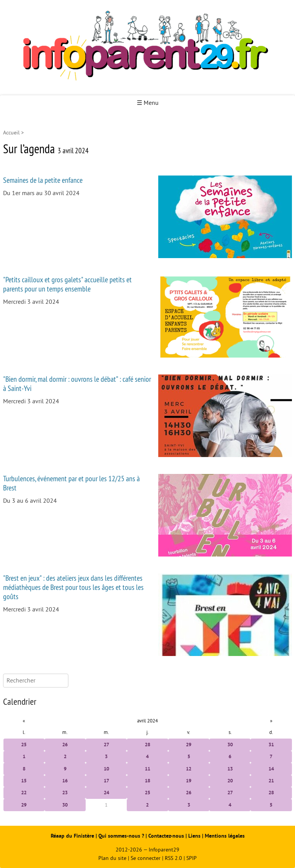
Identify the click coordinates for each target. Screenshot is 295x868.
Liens (194, 836)
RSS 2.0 (173, 858)
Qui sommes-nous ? (122, 836)
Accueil (11, 133)
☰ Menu (148, 103)
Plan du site (112, 858)
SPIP (191, 858)
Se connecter (146, 858)
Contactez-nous (166, 836)
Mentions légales (225, 836)
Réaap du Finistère (72, 836)
